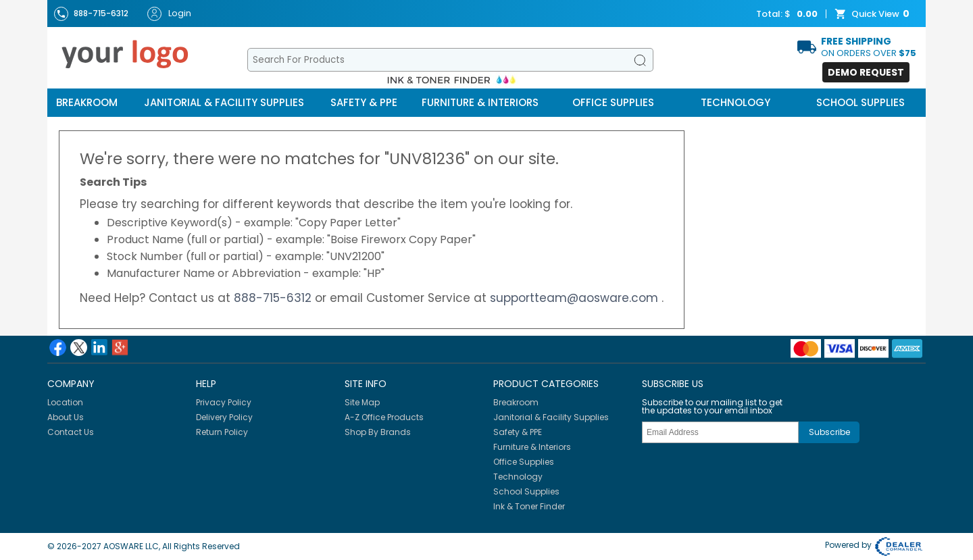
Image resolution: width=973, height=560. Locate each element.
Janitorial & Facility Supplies (224, 102)
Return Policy (222, 432)
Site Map (362, 402)
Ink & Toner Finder (529, 506)
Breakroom (87, 102)
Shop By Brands (378, 432)
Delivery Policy (224, 417)
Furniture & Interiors (480, 102)
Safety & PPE (364, 102)
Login (169, 14)
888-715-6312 (274, 298)
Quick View (874, 14)
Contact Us (71, 432)
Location (65, 402)
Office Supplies (613, 102)
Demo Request (866, 72)
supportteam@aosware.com (576, 298)
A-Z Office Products (384, 417)
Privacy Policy (224, 402)
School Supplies (860, 102)
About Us (66, 417)
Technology (735, 102)
